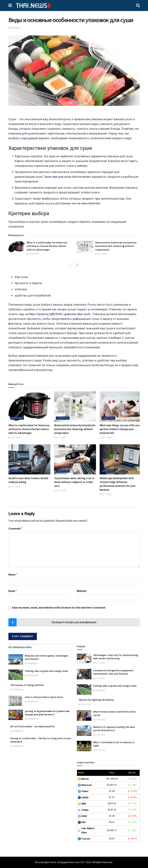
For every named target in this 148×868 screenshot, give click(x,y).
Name (13, 575)
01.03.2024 (99, 678)
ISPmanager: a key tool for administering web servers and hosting (116, 657)
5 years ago (17, 690)
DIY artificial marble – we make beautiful (32, 726)
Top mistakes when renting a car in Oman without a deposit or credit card (74, 482)
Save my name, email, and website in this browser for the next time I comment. (59, 608)
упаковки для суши (22, 133)
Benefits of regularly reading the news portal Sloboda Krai (114, 729)
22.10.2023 (99, 663)
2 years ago (31, 676)
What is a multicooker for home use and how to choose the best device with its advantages (47, 246)
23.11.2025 (101, 254)
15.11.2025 (14, 487)
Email (13, 591)
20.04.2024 (99, 690)
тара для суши (61, 177)
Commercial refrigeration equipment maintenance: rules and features (113, 672)
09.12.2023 (14, 28)
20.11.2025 (106, 438)
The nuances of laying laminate (27, 685)
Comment (16, 529)
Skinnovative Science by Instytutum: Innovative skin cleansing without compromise (116, 246)
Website (82, 591)
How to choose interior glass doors (44, 697)
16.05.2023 (99, 735)
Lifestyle (17, 418)
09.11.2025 (106, 494)
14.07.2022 (85, 704)
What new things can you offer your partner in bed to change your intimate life (120, 429)
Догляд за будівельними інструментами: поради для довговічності (47, 713)
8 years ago (17, 731)
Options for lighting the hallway (96, 700)
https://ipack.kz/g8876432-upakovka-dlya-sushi (60, 314)
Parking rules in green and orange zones (46, 671)
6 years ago (31, 702)
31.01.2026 (33, 254)
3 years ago (31, 664)
